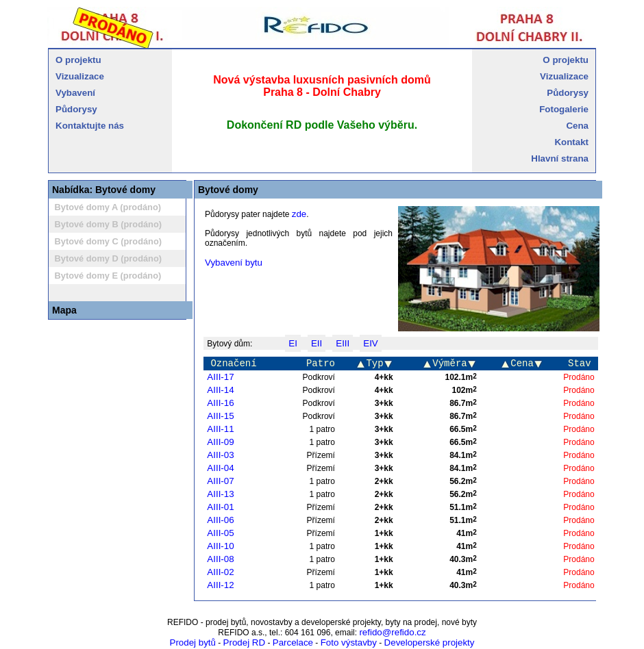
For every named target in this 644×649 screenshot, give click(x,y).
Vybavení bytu (234, 263)
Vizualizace (80, 76)
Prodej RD (244, 642)
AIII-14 (220, 390)
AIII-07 (220, 481)
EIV (370, 343)
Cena (577, 126)
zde (299, 214)
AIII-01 (220, 507)
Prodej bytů (193, 642)
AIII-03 (220, 455)
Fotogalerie (564, 109)
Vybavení (75, 93)
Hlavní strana (560, 158)
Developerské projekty (430, 642)
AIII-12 (220, 585)
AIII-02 (220, 572)
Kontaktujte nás (90, 126)
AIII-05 (220, 533)
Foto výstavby (349, 642)
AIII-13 (220, 494)
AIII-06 (220, 520)
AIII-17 (220, 377)
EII (317, 343)
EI (293, 343)
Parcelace (293, 642)
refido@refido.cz (392, 632)
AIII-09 (220, 442)
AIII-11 (220, 429)
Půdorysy (76, 109)
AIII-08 (220, 559)
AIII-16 (220, 403)
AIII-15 (220, 416)
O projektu (78, 60)
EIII (343, 343)
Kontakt (571, 142)
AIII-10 (220, 546)
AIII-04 (220, 468)
